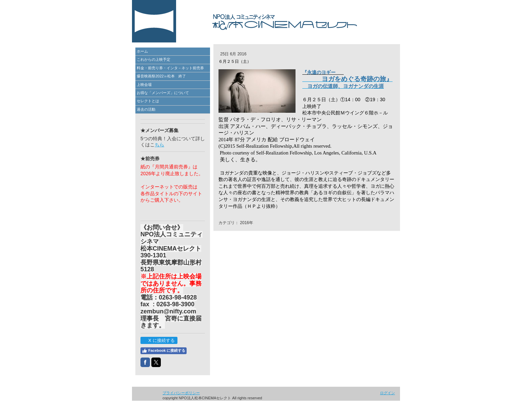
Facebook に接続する (164, 351)
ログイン (387, 393)
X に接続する (159, 340)
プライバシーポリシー (181, 393)
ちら (159, 145)
